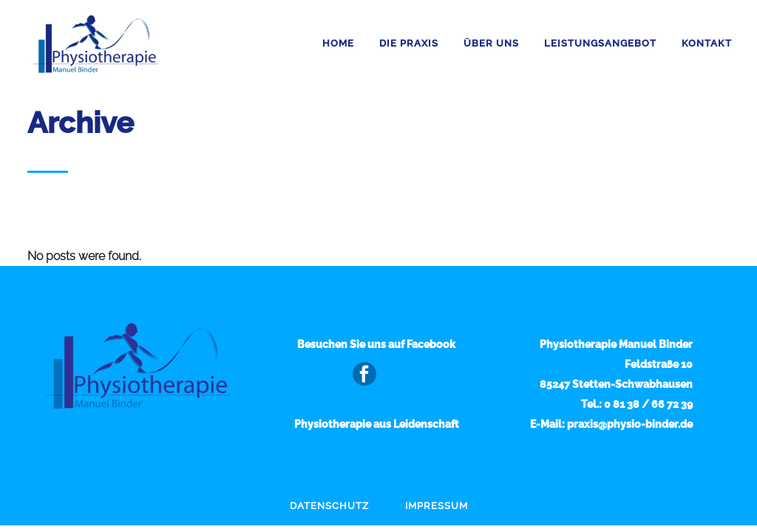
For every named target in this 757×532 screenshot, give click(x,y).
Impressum (437, 506)
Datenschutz (329, 506)
